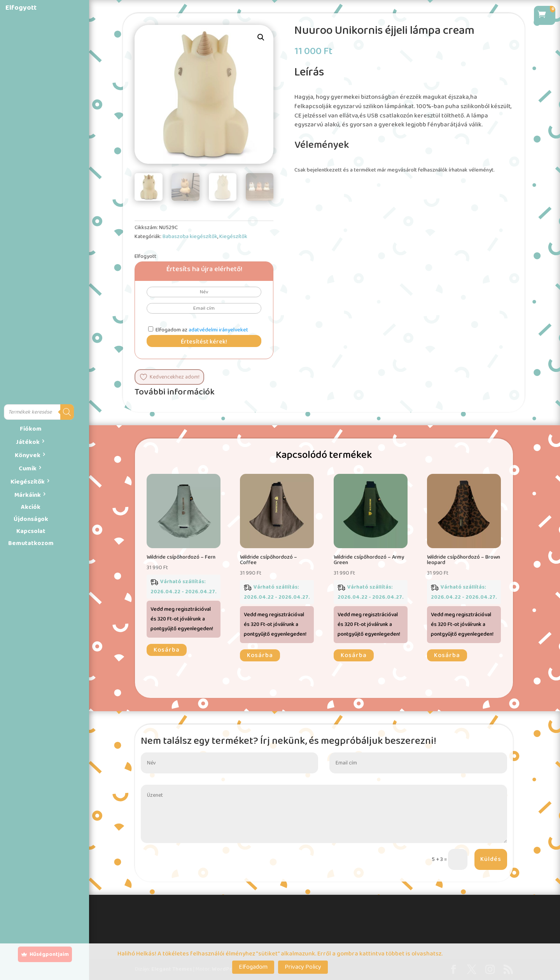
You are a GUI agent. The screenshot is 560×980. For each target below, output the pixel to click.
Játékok (28, 442)
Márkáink (28, 495)
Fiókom (31, 429)
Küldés (491, 859)
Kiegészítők (28, 482)
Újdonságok (31, 519)
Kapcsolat (31, 531)
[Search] (67, 412)
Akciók (31, 507)
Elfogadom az (198, 330)
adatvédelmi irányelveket (218, 330)
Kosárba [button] (167, 650)
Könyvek (28, 455)
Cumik (28, 469)
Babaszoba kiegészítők (190, 237)
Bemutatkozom (31, 543)
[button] (261, 37)
